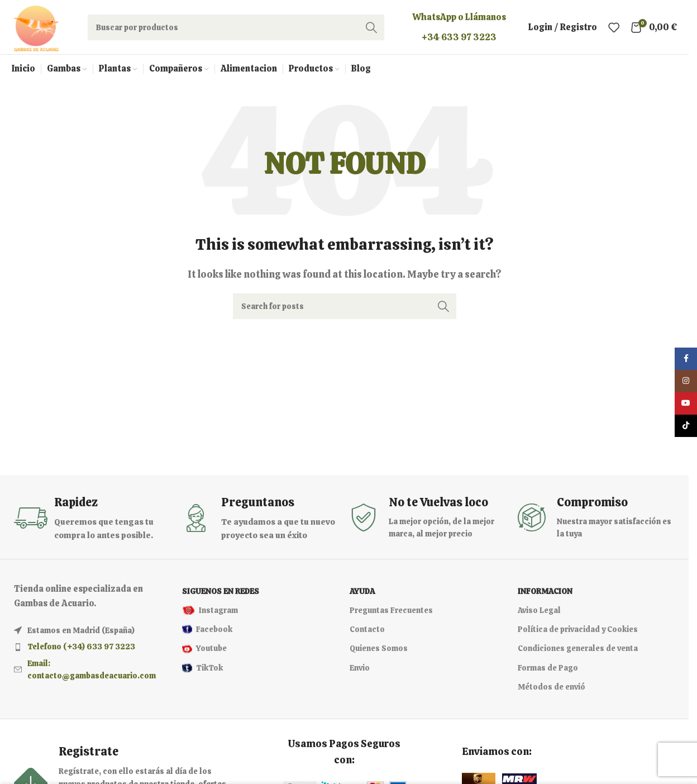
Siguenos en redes (221, 595)
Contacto (367, 633)
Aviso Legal (539, 614)
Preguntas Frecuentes (391, 614)
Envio (360, 672)
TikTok (202, 672)
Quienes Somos (379, 652)
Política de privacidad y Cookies (578, 633)
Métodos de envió (552, 691)
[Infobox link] (92, 522)
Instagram (210, 614)
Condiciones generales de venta (578, 652)
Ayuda (362, 595)
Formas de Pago (548, 672)
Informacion (545, 595)
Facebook (207, 633)
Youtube (204, 652)
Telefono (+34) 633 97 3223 (81, 650)
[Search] (238, 29)
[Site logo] (38, 28)
